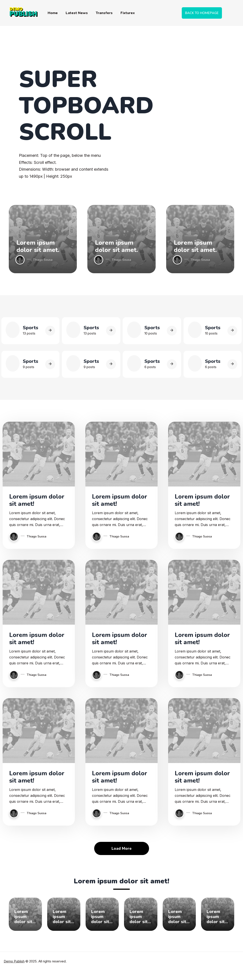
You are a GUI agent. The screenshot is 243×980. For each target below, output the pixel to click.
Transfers (104, 13)
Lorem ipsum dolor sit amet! (32, 501)
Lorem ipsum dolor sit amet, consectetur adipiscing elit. (25, 919)
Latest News (77, 13)
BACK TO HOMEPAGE (202, 13)
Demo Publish (14, 964)
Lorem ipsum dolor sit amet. (38, 246)
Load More (122, 851)
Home (53, 13)
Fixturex (128, 13)
